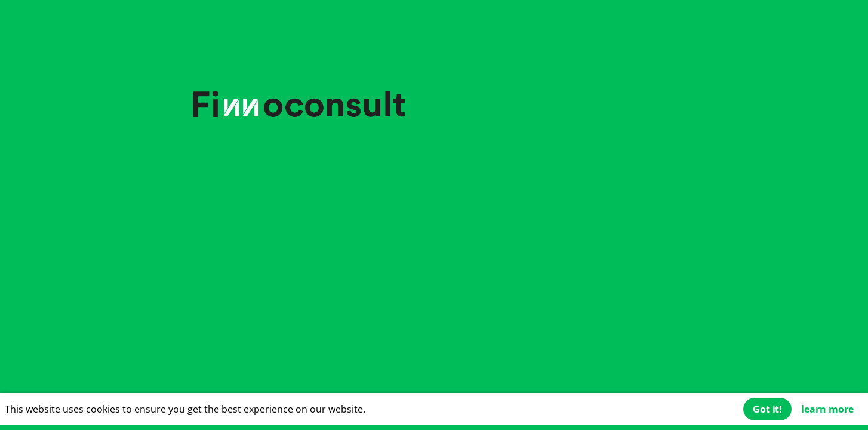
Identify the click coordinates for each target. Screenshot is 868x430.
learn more (827, 409)
